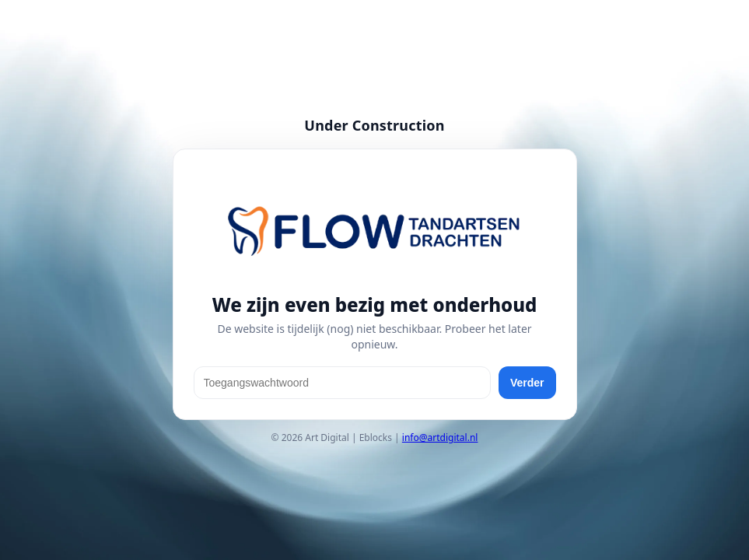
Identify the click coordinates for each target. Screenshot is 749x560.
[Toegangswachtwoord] (342, 383)
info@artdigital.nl (440, 437)
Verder (527, 383)
